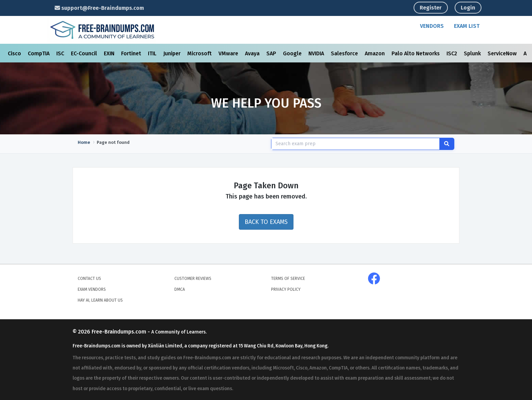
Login (468, 8)
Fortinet (132, 53)
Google (293, 53)
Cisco (15, 53)
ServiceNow (503, 53)
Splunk (473, 53)
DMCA (180, 289)
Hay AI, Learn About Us (100, 300)
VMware (229, 53)
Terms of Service (288, 279)
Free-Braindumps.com (120, 332)
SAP (272, 53)
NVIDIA (317, 53)
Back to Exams (266, 222)
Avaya (253, 53)
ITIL (153, 53)
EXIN (110, 53)
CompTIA (39, 53)
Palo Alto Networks (416, 53)
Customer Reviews (193, 279)
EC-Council (85, 53)
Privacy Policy (286, 289)
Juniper (173, 53)
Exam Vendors (92, 289)
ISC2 (452, 53)
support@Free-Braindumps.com (99, 8)
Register (431, 8)
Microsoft (200, 53)
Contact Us (89, 279)
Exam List (467, 26)
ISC (61, 53)
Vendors (432, 26)
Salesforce (345, 53)
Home (84, 142)
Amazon (375, 53)
